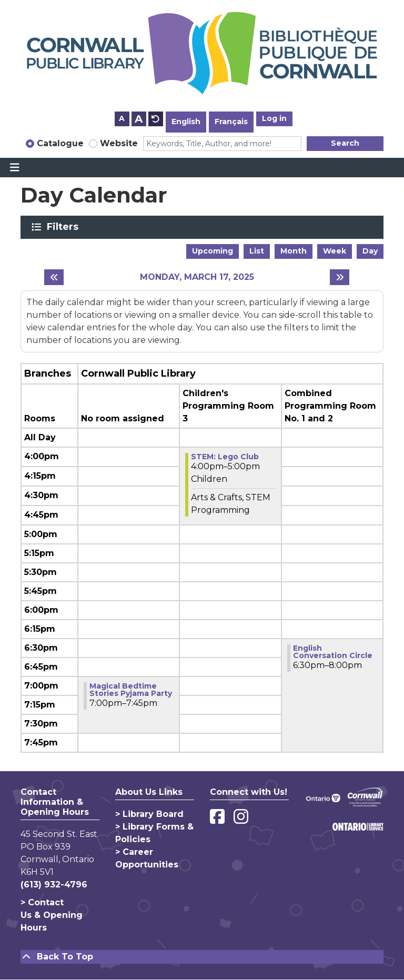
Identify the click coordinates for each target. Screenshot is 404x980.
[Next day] (340, 277)
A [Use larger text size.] (139, 119)
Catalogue (60, 143)
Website (119, 143)
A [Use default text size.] (156, 119)
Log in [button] (274, 118)
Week (335, 251)
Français (231, 122)
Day (370, 251)
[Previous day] (54, 277)
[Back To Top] (202, 957)
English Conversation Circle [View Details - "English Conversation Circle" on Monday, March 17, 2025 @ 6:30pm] (333, 652)
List (257, 251)
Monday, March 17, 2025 (197, 277)
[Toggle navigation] (14, 168)
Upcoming (213, 251)
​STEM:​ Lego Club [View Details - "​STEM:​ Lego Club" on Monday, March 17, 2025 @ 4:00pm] (225, 457)
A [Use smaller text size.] (122, 118)
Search (345, 143)
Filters (64, 227)
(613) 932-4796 (54, 885)
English (186, 122)
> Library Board (149, 814)
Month (294, 251)
